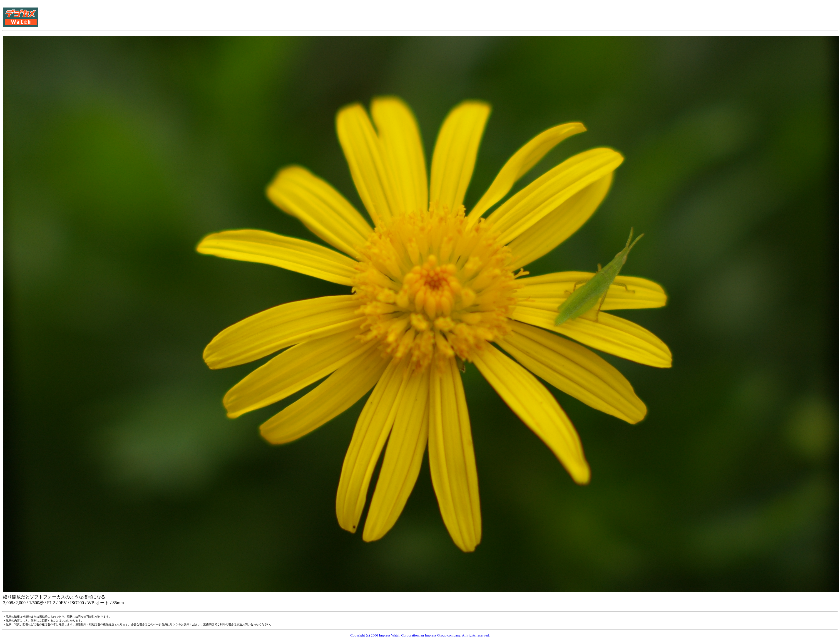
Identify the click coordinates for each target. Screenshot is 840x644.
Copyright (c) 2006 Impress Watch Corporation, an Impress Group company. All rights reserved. (420, 635)
